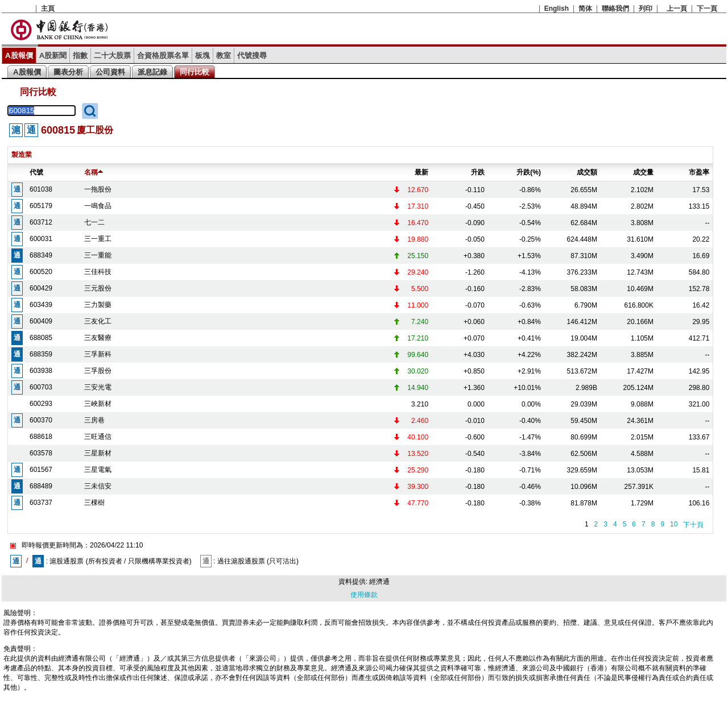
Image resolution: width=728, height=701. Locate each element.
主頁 (48, 9)
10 (674, 524)
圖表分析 (68, 72)
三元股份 (98, 288)
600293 (41, 404)
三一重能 (98, 255)
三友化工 (98, 321)
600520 (41, 272)
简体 (585, 9)
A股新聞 (53, 55)
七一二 (94, 222)
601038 (41, 189)
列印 (646, 9)
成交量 (643, 172)
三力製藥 (98, 305)
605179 (41, 206)
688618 (41, 437)
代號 (36, 172)
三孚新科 (98, 354)
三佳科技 (98, 272)
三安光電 (98, 387)
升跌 (478, 172)
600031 (41, 239)
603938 (41, 371)
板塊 (202, 55)
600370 (41, 420)
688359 (41, 354)
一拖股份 (98, 189)
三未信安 (98, 486)
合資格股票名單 (163, 55)
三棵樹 (94, 503)
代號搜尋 (252, 55)
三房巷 (94, 420)
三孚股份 (98, 371)
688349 (41, 255)
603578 (41, 453)
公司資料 (110, 72)
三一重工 (98, 239)
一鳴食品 (98, 206)
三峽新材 (98, 404)
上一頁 (677, 9)
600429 (41, 288)
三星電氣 (98, 470)
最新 (421, 172)
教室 (224, 55)
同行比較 (195, 72)
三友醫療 (98, 338)
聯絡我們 (615, 9)
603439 (41, 305)
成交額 (587, 172)
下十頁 (693, 525)
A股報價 (19, 55)
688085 (41, 338)
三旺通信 (98, 437)
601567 (41, 470)
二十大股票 (112, 55)
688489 (41, 486)
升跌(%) (529, 172)
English (557, 9)
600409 (41, 321)
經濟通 (379, 582)
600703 (41, 387)
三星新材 (98, 453)
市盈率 (699, 172)
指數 (80, 55)
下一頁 (707, 9)
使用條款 (364, 595)
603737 (41, 503)
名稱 (94, 172)
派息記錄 (152, 72)
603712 (41, 222)
